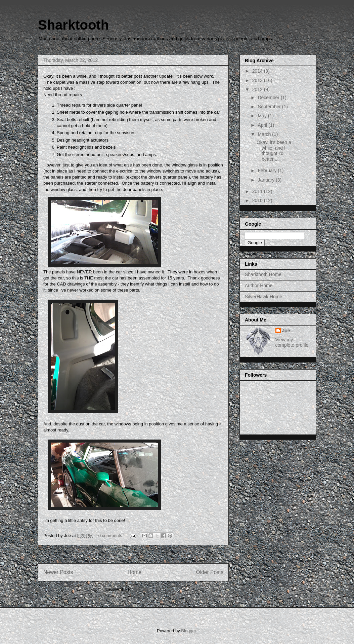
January (267, 180)
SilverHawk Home (263, 297)
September (270, 107)
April (263, 125)
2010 (258, 200)
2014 (258, 71)
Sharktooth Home (263, 274)
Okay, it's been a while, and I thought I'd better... (274, 151)
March (265, 134)
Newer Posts (58, 572)
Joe (286, 331)
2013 (258, 80)
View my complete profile (292, 342)
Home (135, 572)
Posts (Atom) (147, 589)
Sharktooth (73, 25)
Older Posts (210, 572)
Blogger (188, 631)
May (263, 116)
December (269, 98)
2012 (258, 89)
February (268, 171)
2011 (258, 191)
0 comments (110, 536)
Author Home (259, 286)
